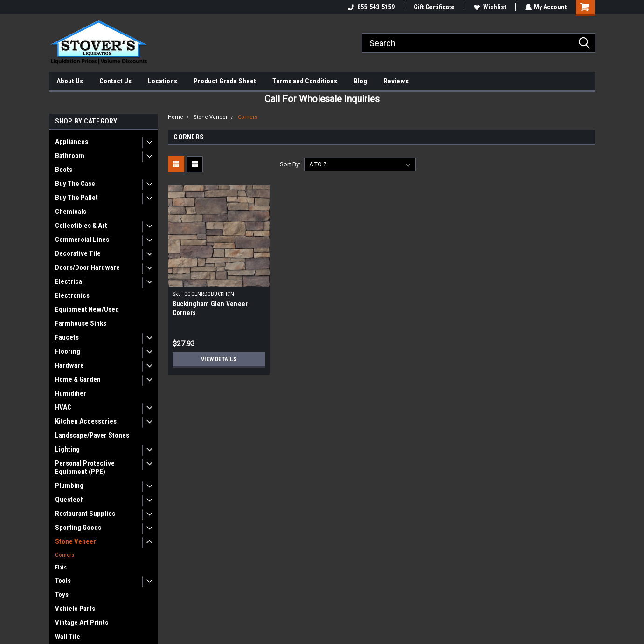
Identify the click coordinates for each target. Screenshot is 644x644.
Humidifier (71, 393)
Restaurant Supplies (85, 514)
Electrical (69, 281)
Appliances (72, 142)
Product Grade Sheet (225, 81)
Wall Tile (68, 637)
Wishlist (489, 7)
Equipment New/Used (87, 309)
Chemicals (71, 212)
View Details (219, 359)
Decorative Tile (78, 253)
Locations (163, 81)
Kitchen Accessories (86, 421)
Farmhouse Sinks (81, 323)
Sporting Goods (78, 528)
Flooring (68, 351)
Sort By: (290, 164)
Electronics (72, 295)
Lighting (67, 449)
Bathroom (70, 156)
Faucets (67, 337)
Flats (61, 567)
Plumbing (69, 486)
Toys (62, 595)
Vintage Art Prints (82, 623)
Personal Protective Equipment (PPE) (85, 467)
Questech (69, 500)
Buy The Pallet (76, 198)
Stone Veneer (76, 541)
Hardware (69, 365)
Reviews (396, 81)
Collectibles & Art (81, 226)
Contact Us (115, 81)
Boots (64, 170)
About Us (70, 81)
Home (176, 117)
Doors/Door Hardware (87, 267)
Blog (360, 81)
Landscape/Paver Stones (92, 435)
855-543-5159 (371, 7)
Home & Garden (78, 379)
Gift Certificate (434, 7)
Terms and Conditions (305, 81)
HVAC (63, 407)
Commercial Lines (82, 240)
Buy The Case (75, 184)
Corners (65, 555)
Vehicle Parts (75, 609)
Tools (63, 581)
